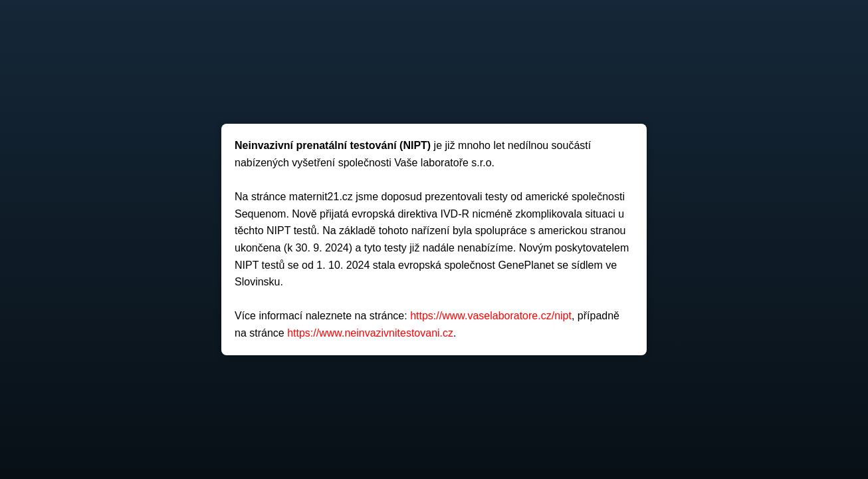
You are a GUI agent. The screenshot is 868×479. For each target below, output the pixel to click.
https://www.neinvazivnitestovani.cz (370, 333)
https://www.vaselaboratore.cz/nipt (491, 316)
